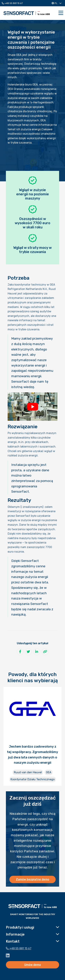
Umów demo (33, 965)
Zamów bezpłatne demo (33, 879)
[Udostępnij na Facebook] (20, 652)
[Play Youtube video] (32, 406)
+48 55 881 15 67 (12, 3)
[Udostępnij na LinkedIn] (37, 652)
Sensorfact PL (27, 13)
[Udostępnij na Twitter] (28, 652)
